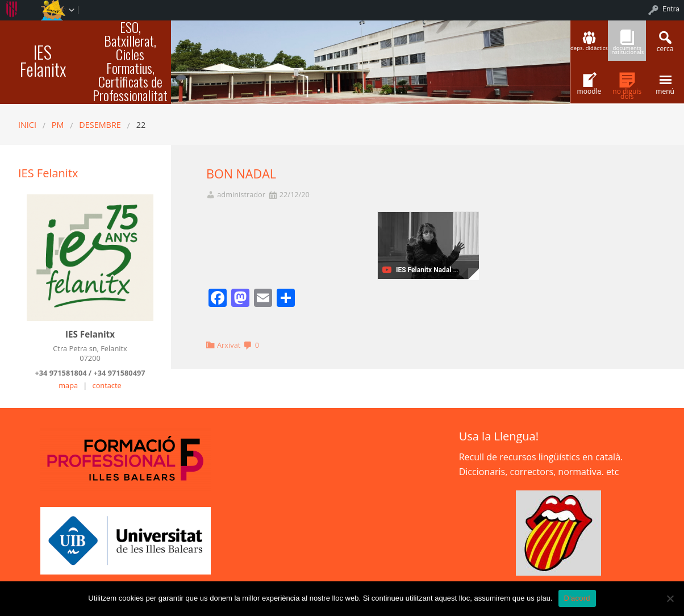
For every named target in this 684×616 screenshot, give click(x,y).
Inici (27, 125)
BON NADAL (241, 174)
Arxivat (229, 345)
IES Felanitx (43, 61)
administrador (241, 195)
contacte (107, 385)
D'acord (577, 598)
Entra (671, 9)
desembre (100, 125)
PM (58, 125)
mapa (68, 385)
